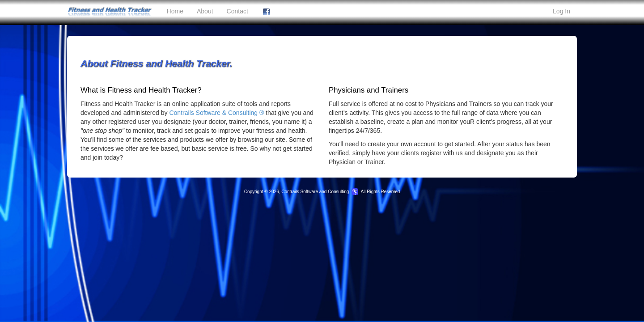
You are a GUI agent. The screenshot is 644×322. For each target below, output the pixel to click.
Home (175, 11)
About (205, 11)
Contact (237, 11)
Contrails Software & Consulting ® (216, 113)
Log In (561, 11)
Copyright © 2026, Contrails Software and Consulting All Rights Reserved (322, 192)
